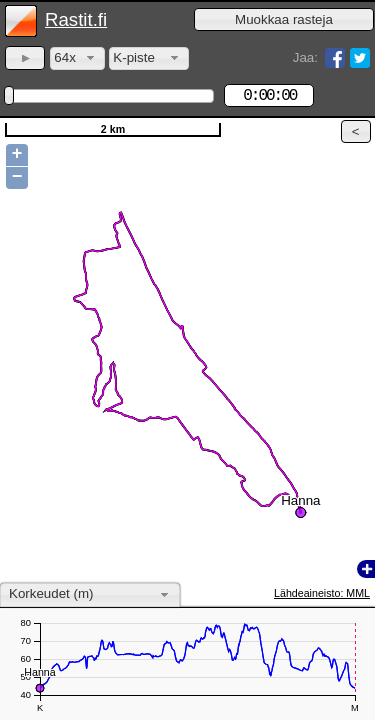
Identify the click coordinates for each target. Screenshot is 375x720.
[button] (284, 19)
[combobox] (77, 58)
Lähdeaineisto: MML (322, 593)
